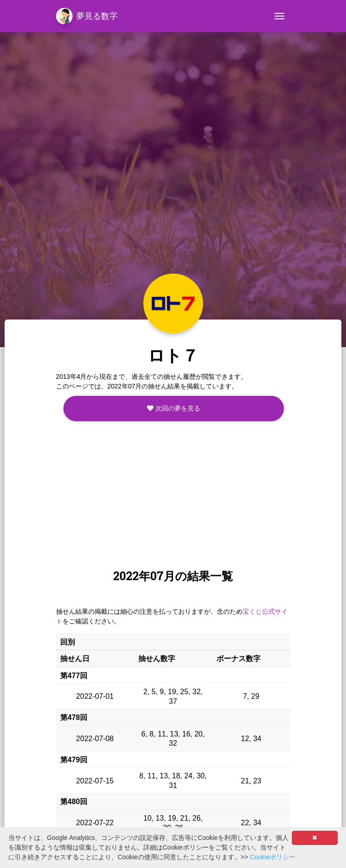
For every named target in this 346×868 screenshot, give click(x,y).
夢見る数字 (87, 16)
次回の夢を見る (174, 408)
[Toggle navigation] (279, 16)
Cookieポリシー (273, 857)
